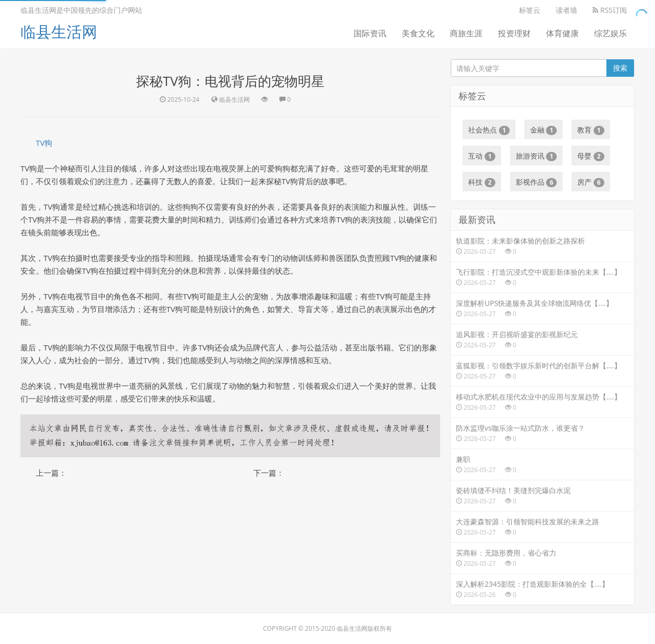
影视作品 (537, 182)
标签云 (530, 10)
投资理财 (514, 33)
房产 (591, 182)
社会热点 (489, 130)
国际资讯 (370, 33)
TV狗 (44, 143)
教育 (591, 130)
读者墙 (566, 10)
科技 (482, 182)
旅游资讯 (537, 156)
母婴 (591, 156)
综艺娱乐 (610, 33)
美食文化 (418, 33)
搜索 (620, 68)
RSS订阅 (610, 10)
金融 (544, 130)
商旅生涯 (466, 33)
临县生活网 (59, 31)
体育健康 (562, 33)
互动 (482, 156)
